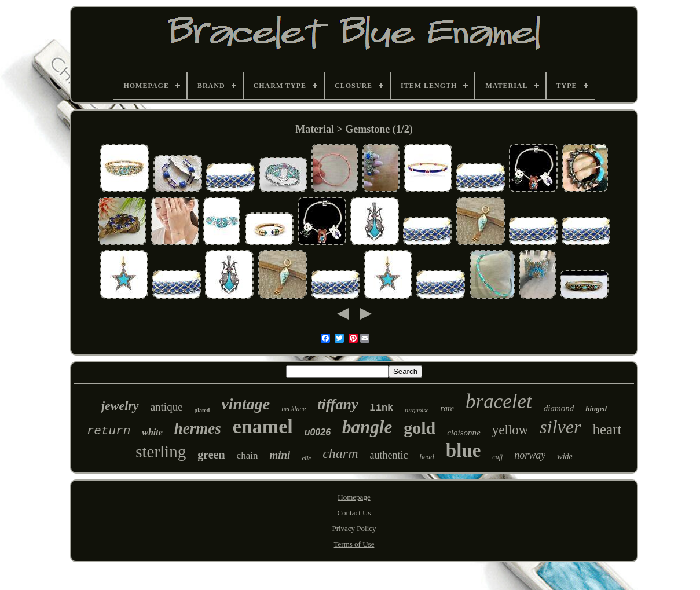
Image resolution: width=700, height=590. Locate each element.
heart (607, 429)
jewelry (120, 406)
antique (167, 407)
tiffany (338, 404)
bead (427, 457)
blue (463, 450)
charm (340, 453)
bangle (367, 427)
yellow (510, 430)
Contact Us (354, 513)
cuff (497, 457)
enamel (263, 426)
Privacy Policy (354, 528)
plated (202, 410)
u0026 (318, 432)
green (211, 455)
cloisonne (464, 433)
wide (565, 457)
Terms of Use (354, 544)
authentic (389, 455)
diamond (559, 408)
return (109, 431)
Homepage (354, 497)
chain (248, 455)
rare (447, 408)
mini (280, 455)
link (382, 408)
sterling (161, 452)
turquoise (417, 410)
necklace (294, 409)
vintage (245, 404)
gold (419, 428)
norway (530, 455)
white (152, 432)
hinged (596, 408)
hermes (198, 428)
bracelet (499, 402)
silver (560, 427)
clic (306, 458)
